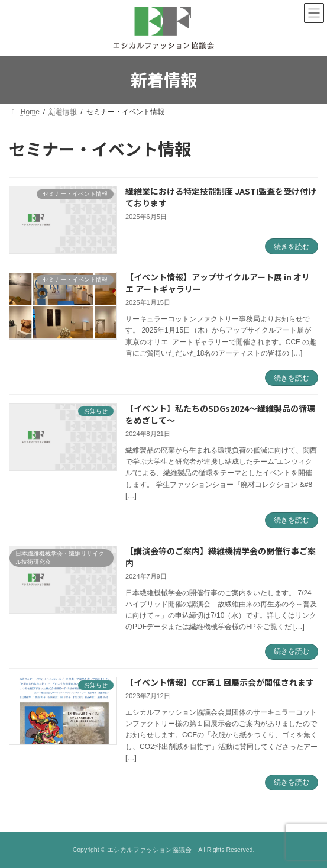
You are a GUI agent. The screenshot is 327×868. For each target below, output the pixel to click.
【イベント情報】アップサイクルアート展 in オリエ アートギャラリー (218, 283)
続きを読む (292, 247)
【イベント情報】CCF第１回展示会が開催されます (220, 682)
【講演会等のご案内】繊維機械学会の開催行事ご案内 (221, 557)
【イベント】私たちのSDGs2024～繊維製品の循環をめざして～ (220, 414)
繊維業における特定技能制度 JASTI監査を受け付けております (221, 197)
